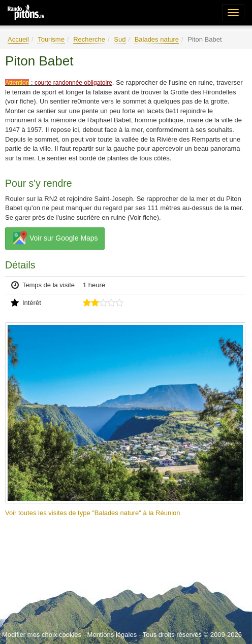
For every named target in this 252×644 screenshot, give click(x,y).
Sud (120, 39)
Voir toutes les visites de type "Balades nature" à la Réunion (93, 513)
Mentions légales (112, 635)
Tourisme (51, 39)
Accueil (18, 39)
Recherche (89, 39)
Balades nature (157, 39)
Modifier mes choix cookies (42, 635)
